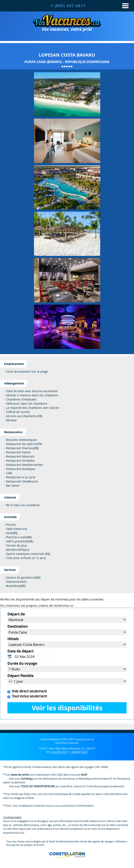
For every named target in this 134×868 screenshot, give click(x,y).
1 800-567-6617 (79, 752)
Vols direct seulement (28, 691)
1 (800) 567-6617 (68, 6)
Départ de (16, 614)
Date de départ (21, 651)
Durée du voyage (22, 663)
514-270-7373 (59, 752)
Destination (18, 626)
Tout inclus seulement (29, 696)
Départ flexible (21, 676)
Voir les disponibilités (67, 708)
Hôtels (13, 639)
